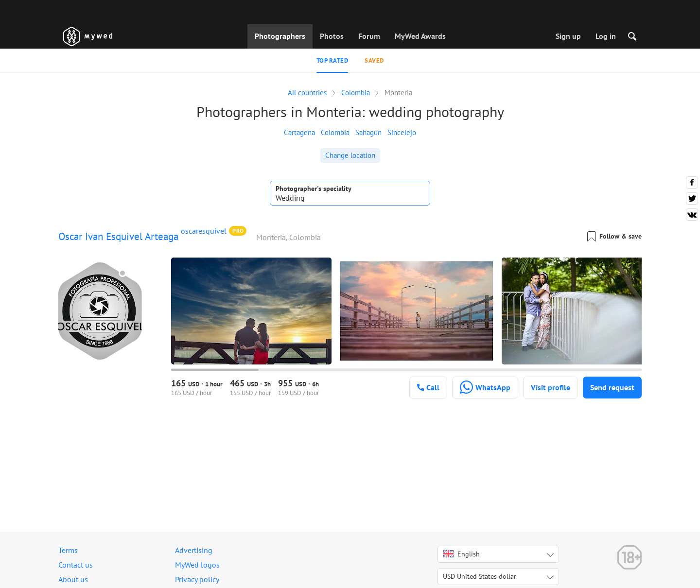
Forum (369, 36)
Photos (332, 36)
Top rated (332, 61)
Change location (350, 155)
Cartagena (299, 132)
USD (480, 576)
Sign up (568, 36)
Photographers (280, 36)
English (462, 554)
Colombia (335, 132)
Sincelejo (402, 132)
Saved (374, 61)
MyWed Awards (420, 36)
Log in (606, 36)
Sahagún (368, 132)
